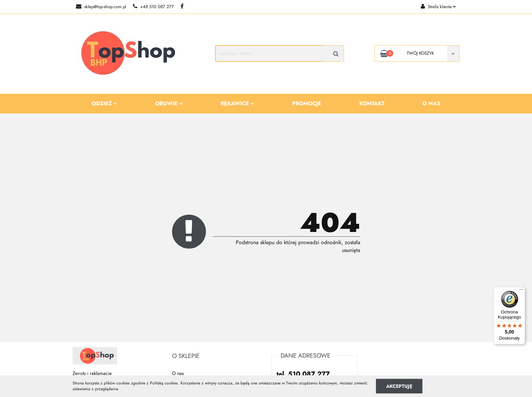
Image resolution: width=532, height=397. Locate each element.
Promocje (307, 104)
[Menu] (521, 291)
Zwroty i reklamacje (92, 373)
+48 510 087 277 (153, 7)
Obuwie (169, 104)
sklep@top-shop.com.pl (101, 7)
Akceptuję (399, 386)
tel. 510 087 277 (303, 374)
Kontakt (372, 104)
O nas (431, 104)
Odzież (104, 104)
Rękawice (237, 104)
